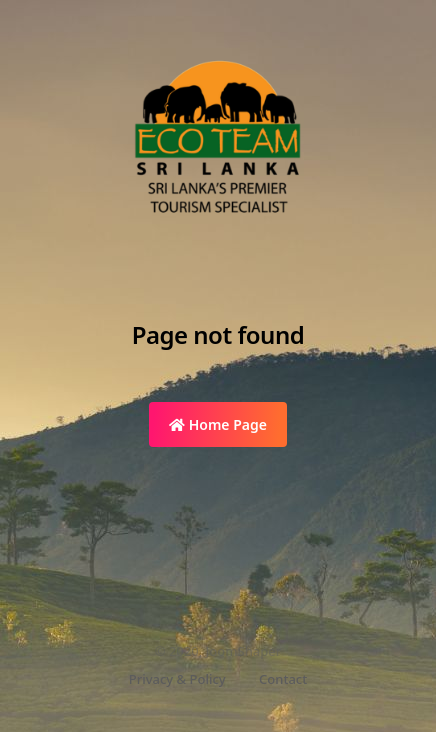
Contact (283, 679)
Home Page (218, 424)
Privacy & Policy (177, 679)
